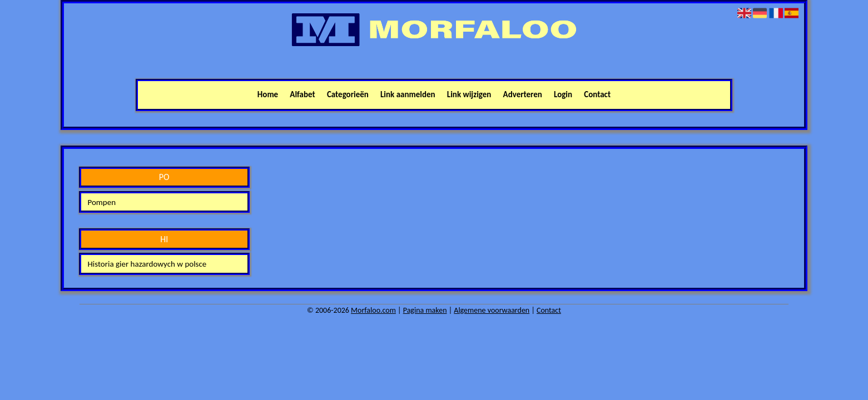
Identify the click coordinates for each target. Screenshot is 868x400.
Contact (597, 94)
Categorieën (348, 94)
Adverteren (523, 94)
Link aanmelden (408, 94)
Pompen (101, 202)
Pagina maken (425, 310)
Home (268, 94)
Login (563, 94)
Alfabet (302, 94)
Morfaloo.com (373, 310)
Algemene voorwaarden (492, 310)
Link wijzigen (469, 94)
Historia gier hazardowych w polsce (147, 264)
